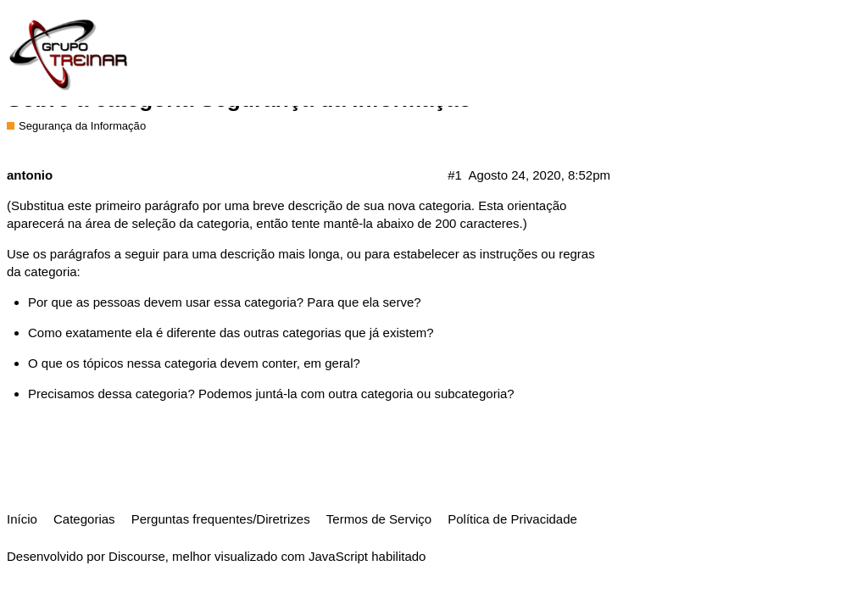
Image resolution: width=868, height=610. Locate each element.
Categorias (84, 519)
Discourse (137, 556)
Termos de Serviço (379, 519)
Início (22, 519)
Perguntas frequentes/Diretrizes (221, 519)
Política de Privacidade (512, 519)
